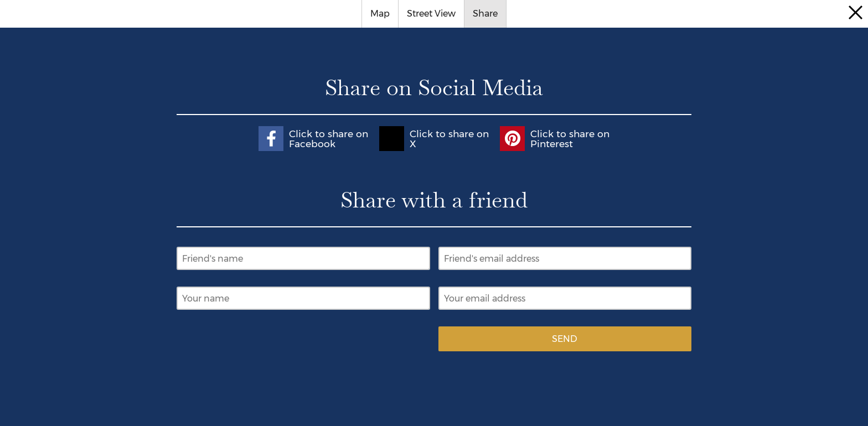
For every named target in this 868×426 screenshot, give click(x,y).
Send (565, 339)
